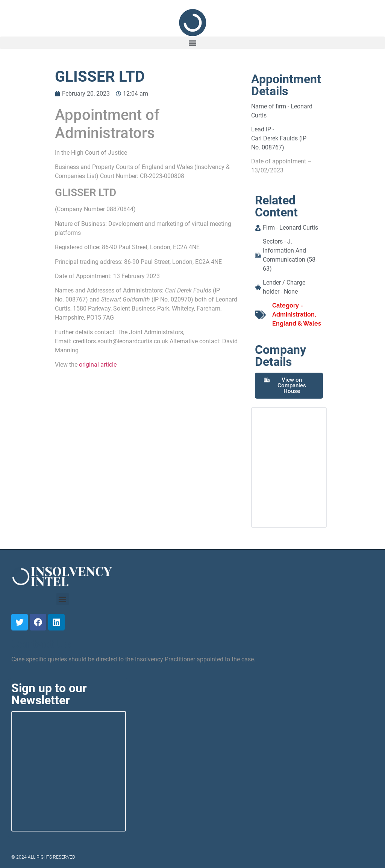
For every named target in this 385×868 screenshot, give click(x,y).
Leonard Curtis (299, 228)
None (291, 292)
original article (98, 365)
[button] (192, 43)
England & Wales (297, 324)
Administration (293, 314)
